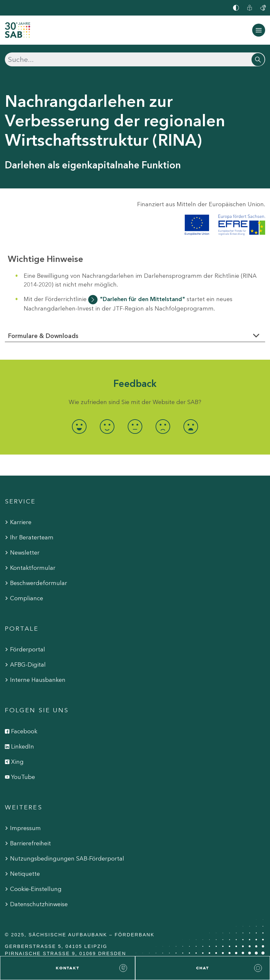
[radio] (79, 427)
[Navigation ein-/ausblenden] (259, 30)
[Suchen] (135, 59)
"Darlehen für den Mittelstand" (142, 299)
